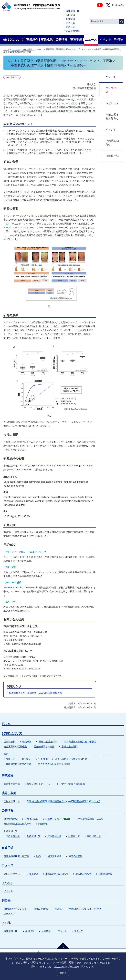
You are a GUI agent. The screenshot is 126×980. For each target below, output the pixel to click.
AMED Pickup (41, 909)
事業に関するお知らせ (57, 874)
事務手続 (8, 848)
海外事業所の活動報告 (15, 746)
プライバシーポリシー (65, 966)
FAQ (38, 856)
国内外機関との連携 (44, 746)
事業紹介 (8, 775)
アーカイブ (10, 914)
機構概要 (27, 742)
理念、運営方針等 (48, 742)
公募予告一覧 (13, 836)
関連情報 (43, 824)
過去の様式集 (75, 856)
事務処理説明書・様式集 (91, 819)
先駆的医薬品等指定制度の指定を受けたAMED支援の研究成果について (63, 801)
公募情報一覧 (34, 836)
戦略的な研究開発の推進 (19, 764)
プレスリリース (29, 49)
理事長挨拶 (10, 742)
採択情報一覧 (54, 836)
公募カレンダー (58, 819)
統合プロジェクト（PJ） (40, 784)
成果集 (58, 909)
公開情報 (70, 19)
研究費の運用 (55, 856)
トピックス (33, 874)
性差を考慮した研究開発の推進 (54, 764)
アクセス (70, 23)
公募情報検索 (11, 819)
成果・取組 (9, 793)
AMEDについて (12, 733)
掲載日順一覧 (94, 836)
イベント (8, 883)
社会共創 (43, 759)
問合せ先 (70, 27)
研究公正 (27, 759)
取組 (6, 754)
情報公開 (10, 759)
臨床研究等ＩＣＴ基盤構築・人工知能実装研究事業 (35, 693)
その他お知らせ (84, 874)
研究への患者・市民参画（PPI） (71, 759)
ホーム (6, 723)
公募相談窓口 (31, 819)
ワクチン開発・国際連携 (72, 784)
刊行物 (6, 901)
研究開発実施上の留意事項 (18, 824)
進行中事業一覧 (12, 784)
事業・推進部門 (70, 746)
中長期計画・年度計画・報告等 (80, 742)
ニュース (16, 49)
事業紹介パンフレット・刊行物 (85, 909)
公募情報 (8, 811)
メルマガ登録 (73, 31)
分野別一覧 (74, 836)
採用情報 (70, 15)
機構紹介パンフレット (15, 909)
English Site (118, 5)
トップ (6, 49)
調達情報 (73, 11)
